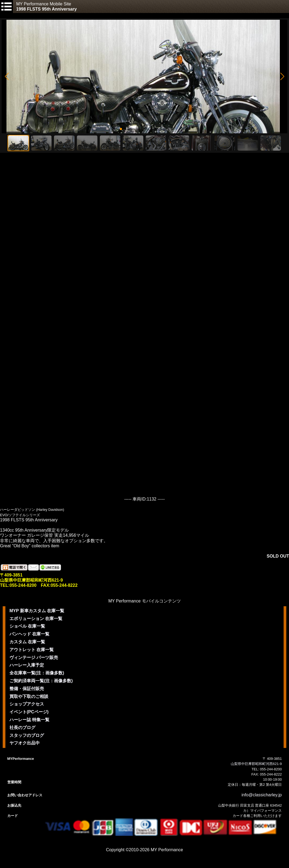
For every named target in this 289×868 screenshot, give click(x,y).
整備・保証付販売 (27, 689)
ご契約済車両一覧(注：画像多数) (41, 681)
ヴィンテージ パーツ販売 (34, 657)
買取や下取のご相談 (29, 696)
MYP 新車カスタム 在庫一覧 (37, 611)
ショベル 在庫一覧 (27, 626)
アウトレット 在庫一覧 (32, 650)
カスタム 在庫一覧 (27, 642)
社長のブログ (22, 728)
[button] (7, 77)
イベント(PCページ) (29, 712)
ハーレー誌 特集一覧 (29, 720)
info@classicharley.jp (262, 795)
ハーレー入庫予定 (27, 665)
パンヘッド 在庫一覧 (29, 634)
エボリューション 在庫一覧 (36, 619)
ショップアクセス (27, 704)
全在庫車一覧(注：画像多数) (37, 673)
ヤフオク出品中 (25, 743)
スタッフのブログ (27, 735)
